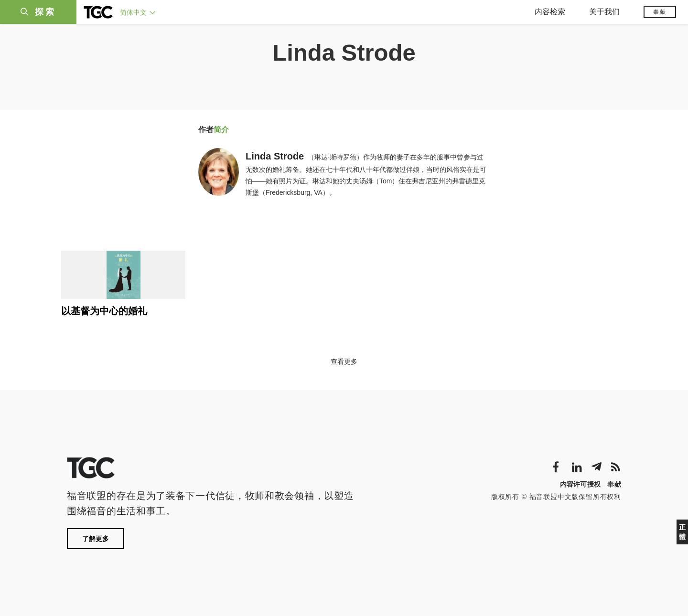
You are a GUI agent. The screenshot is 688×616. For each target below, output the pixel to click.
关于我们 (604, 12)
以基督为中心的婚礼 (104, 311)
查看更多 (344, 361)
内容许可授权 (580, 484)
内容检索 (550, 12)
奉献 (660, 12)
